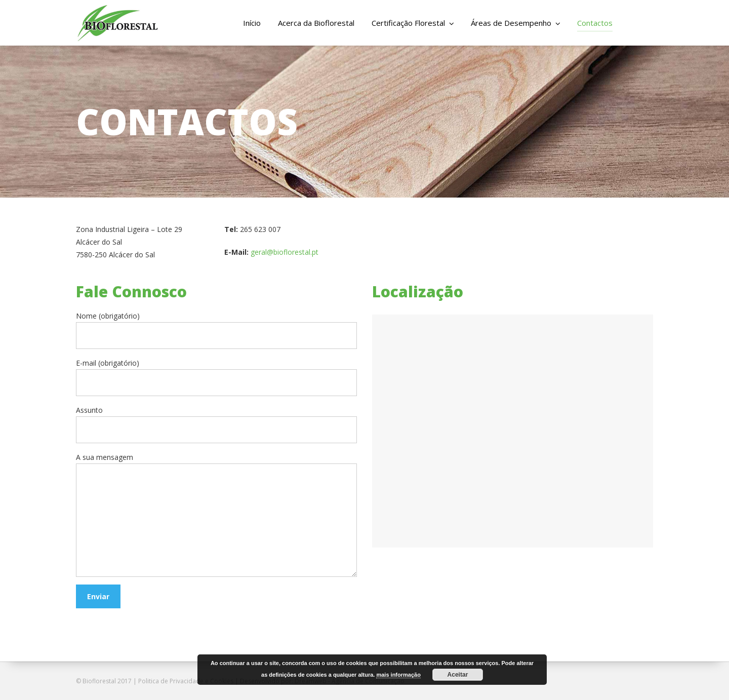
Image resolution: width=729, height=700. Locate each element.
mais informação (398, 675)
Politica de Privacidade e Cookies (186, 681)
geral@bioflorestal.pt (285, 252)
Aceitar (458, 675)
